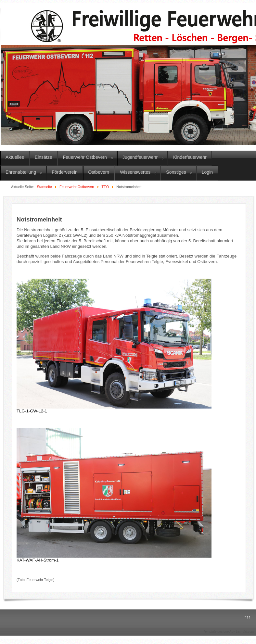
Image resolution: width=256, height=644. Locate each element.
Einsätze (44, 157)
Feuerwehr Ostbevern (85, 157)
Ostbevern (99, 172)
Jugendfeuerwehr (140, 157)
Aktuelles (15, 157)
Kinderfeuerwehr (190, 157)
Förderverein (64, 172)
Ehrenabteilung (21, 172)
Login (207, 172)
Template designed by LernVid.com (229, 631)
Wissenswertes (135, 172)
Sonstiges (176, 172)
